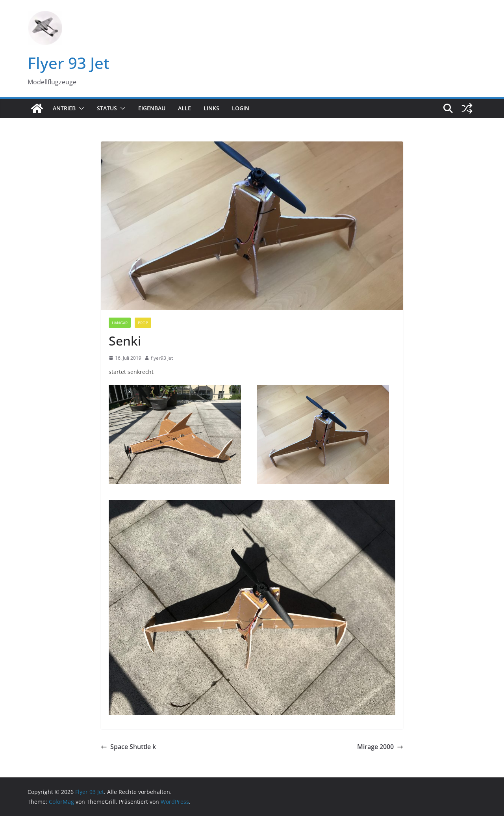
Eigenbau (152, 108)
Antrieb (64, 108)
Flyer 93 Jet (69, 63)
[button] (80, 108)
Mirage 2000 (380, 747)
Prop (143, 323)
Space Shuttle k (128, 747)
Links (211, 108)
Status (107, 108)
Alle (184, 108)
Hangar (120, 323)
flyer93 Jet (162, 358)
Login (241, 108)
